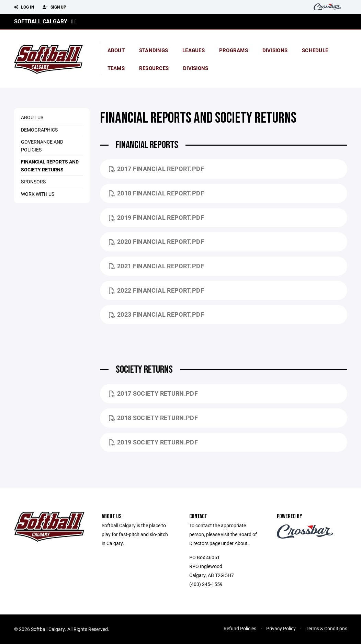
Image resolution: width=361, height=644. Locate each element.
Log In (24, 7)
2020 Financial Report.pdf (156, 241)
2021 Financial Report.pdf (156, 266)
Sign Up (54, 7)
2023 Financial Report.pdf (156, 314)
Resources (154, 68)
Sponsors (33, 182)
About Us (32, 117)
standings (154, 50)
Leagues (194, 50)
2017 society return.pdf (154, 393)
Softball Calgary (41, 21)
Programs (234, 50)
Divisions (275, 50)
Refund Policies (240, 628)
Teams (116, 68)
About (116, 50)
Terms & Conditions (326, 628)
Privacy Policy (281, 628)
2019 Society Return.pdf (154, 442)
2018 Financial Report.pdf (156, 193)
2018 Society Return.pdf (154, 418)
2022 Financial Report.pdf (156, 290)
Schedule (315, 50)
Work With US (38, 194)
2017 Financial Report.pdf (156, 169)
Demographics (39, 130)
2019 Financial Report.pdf (156, 217)
